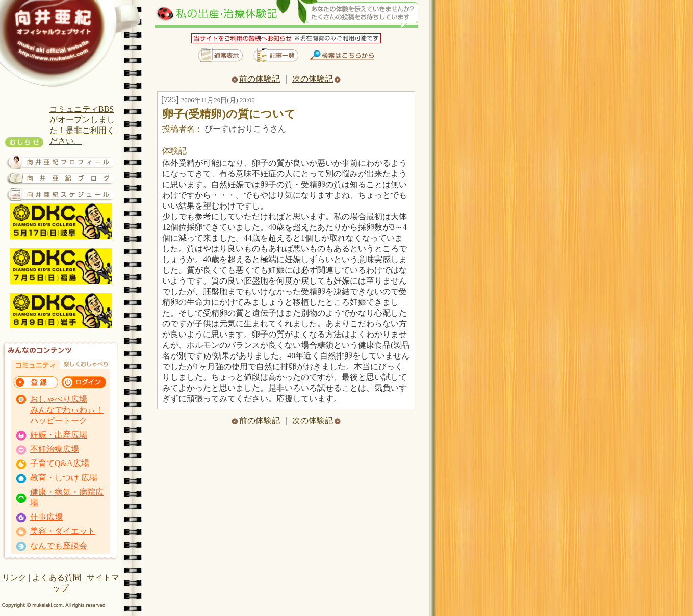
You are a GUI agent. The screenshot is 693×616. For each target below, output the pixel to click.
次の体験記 (316, 79)
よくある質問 (57, 578)
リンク (14, 578)
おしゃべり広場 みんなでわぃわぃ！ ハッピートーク (67, 410)
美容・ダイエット (63, 531)
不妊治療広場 (55, 449)
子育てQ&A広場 (60, 463)
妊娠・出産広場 (59, 435)
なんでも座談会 (59, 545)
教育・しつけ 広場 (64, 478)
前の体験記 (256, 79)
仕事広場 (46, 517)
